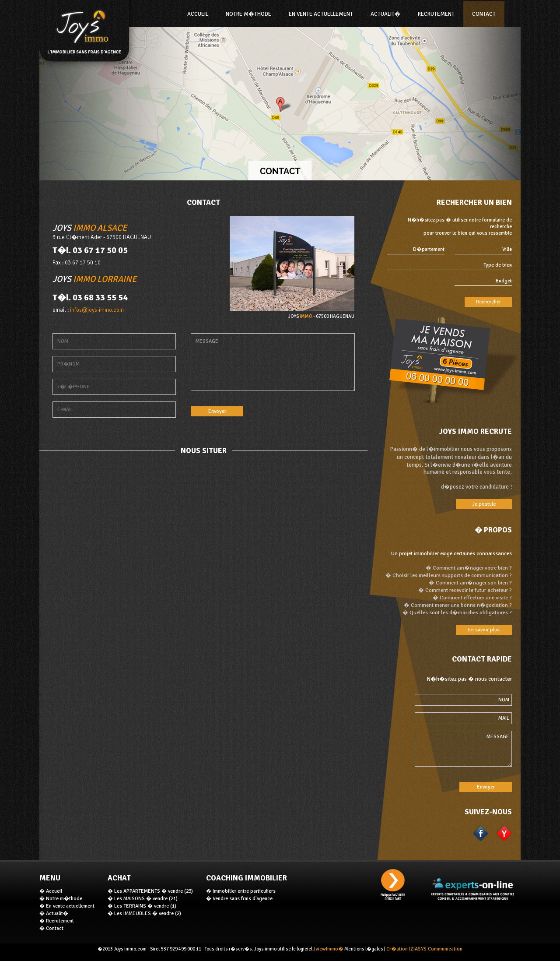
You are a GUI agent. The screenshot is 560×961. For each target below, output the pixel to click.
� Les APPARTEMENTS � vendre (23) (150, 891)
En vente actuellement (321, 14)
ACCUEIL (198, 14)
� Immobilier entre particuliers (241, 891)
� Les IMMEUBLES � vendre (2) (144, 913)
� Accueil (51, 891)
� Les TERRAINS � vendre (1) (142, 906)
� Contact (51, 928)
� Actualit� (54, 913)
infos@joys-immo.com (97, 310)
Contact (484, 14)
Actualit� (385, 14)
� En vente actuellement (67, 906)
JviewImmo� (328, 949)
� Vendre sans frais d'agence (239, 899)
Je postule (484, 504)
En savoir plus (484, 630)
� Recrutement (57, 921)
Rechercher (488, 302)
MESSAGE (273, 362)
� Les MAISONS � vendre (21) (143, 899)
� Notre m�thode (61, 899)
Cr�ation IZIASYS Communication (424, 949)
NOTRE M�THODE (248, 14)
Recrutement (436, 14)
